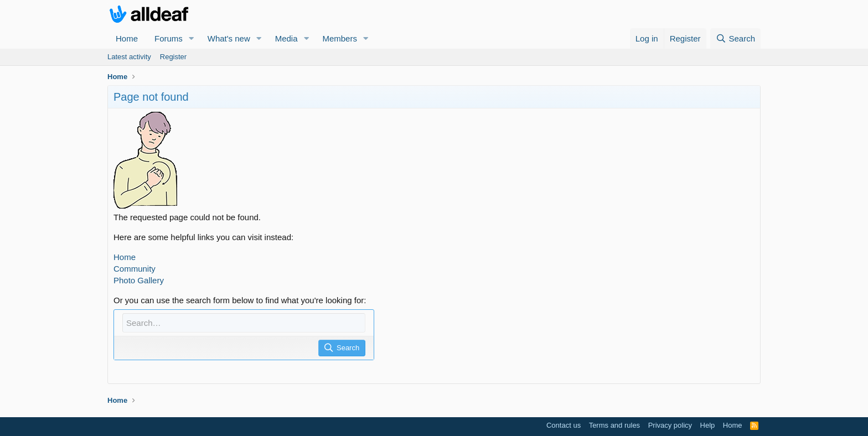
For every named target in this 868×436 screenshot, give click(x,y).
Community (135, 269)
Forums (169, 38)
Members (340, 38)
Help (708, 425)
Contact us (564, 425)
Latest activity (129, 57)
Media (286, 38)
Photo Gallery (139, 280)
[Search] (735, 38)
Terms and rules (614, 425)
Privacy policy (670, 425)
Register (173, 57)
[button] (192, 38)
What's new (229, 38)
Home (127, 38)
